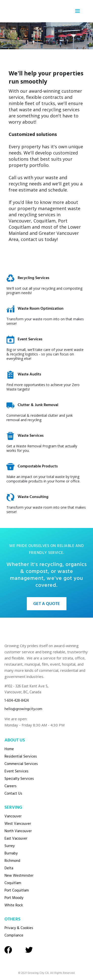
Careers (10, 786)
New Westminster (19, 876)
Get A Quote (47, 604)
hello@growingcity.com (23, 709)
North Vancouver (18, 831)
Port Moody (14, 898)
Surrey (10, 846)
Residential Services (21, 757)
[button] (77, 11)
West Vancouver (18, 824)
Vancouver (13, 816)
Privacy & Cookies (19, 928)
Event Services (16, 771)
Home (9, 749)
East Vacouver (16, 839)
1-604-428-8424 (17, 701)
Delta (9, 868)
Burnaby (11, 853)
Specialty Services (19, 779)
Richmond (12, 861)
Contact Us (13, 794)
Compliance (14, 936)
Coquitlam (13, 883)
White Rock (14, 905)
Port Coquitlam (17, 891)
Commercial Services (21, 764)
